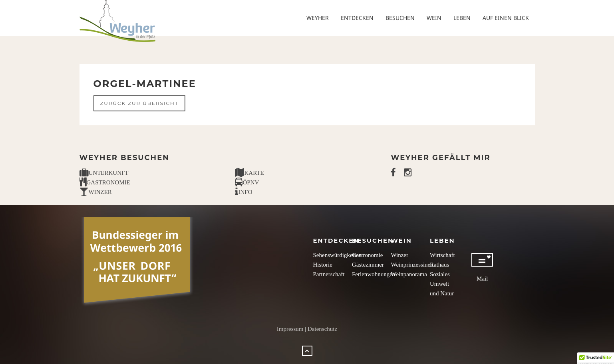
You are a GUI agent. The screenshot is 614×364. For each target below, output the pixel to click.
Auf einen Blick (506, 18)
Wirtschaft (442, 255)
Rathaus (439, 265)
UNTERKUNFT (104, 173)
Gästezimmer (368, 265)
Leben (462, 18)
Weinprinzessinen (412, 265)
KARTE (249, 173)
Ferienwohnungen (374, 274)
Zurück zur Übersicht (139, 103)
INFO (243, 192)
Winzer (399, 255)
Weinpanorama (409, 274)
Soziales (440, 274)
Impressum (290, 329)
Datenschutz (322, 329)
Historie (323, 265)
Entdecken (357, 18)
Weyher (318, 18)
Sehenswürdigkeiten (338, 255)
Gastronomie (367, 255)
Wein (434, 18)
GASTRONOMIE (105, 182)
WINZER (96, 192)
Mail (482, 279)
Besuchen (400, 18)
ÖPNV (247, 182)
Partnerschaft (329, 274)
